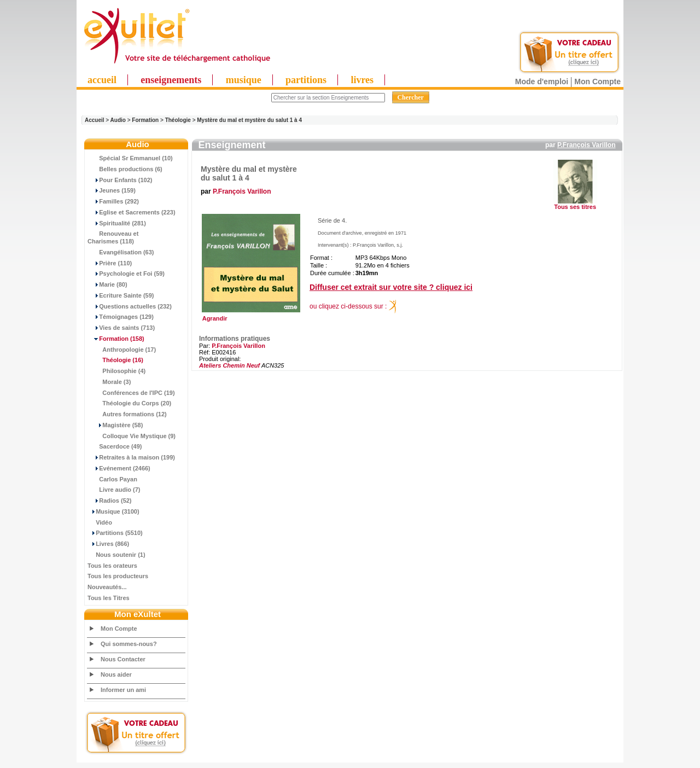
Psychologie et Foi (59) (126, 274)
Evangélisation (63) (121, 252)
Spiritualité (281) (117, 223)
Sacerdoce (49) (115, 446)
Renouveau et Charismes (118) (113, 237)
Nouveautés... (107, 587)
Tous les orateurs (112, 566)
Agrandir (250, 316)
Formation (145, 120)
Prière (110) (110, 263)
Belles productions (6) (125, 169)
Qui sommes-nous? (129, 644)
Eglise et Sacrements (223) (132, 212)
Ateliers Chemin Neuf (229, 365)
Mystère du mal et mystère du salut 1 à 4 (249, 120)
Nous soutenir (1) (116, 555)
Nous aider (116, 674)
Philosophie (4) (116, 371)
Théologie (178, 120)
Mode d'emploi (542, 82)
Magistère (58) (115, 425)
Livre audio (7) (114, 490)
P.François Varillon (587, 145)
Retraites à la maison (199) (131, 457)
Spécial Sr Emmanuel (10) (130, 158)
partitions (306, 80)
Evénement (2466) (119, 468)
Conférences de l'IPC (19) (131, 393)
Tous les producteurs (118, 576)
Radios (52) (110, 501)
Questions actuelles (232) (130, 306)
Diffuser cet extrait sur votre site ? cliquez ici (391, 287)
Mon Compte (597, 82)
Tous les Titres (109, 598)
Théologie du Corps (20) (129, 403)
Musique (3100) (113, 511)
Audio (118, 120)
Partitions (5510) (115, 533)
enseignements (171, 80)
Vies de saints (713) (121, 328)
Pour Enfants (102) (120, 180)
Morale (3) (109, 382)
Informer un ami (123, 690)
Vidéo (100, 522)
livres (362, 80)
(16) (115, 360)
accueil (102, 80)
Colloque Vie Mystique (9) (132, 436)
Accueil (95, 120)
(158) (116, 339)
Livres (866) (108, 544)
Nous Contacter (123, 659)
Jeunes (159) (112, 190)
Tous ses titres (575, 207)
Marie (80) (107, 284)
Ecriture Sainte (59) (121, 295)
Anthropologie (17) (122, 350)
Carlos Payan (112, 479)
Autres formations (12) (127, 414)
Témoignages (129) (121, 317)
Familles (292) (113, 201)
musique (244, 80)
